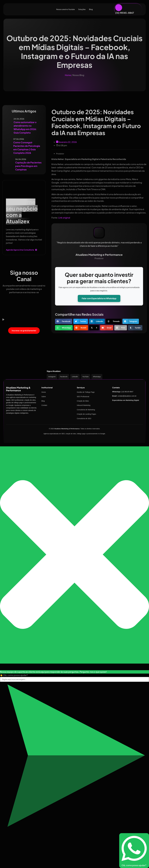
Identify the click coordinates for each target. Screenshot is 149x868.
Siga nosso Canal (24, 276)
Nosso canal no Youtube (66, 9)
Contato (44, 405)
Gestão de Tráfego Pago (86, 392)
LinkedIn (75, 377)
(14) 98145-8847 (125, 13)
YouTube (86, 377)
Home (68, 75)
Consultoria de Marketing (86, 410)
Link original (64, 218)
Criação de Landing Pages (86, 414)
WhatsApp (97, 377)
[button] (24, 320)
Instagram (52, 377)
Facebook (64, 377)
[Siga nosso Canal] (24, 264)
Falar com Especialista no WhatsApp (99, 298)
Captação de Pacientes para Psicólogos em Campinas (28, 166)
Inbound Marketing (84, 405)
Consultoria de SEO (84, 418)
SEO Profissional (83, 397)
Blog (91, 9)
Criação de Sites (83, 401)
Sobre (44, 397)
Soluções (82, 9)
